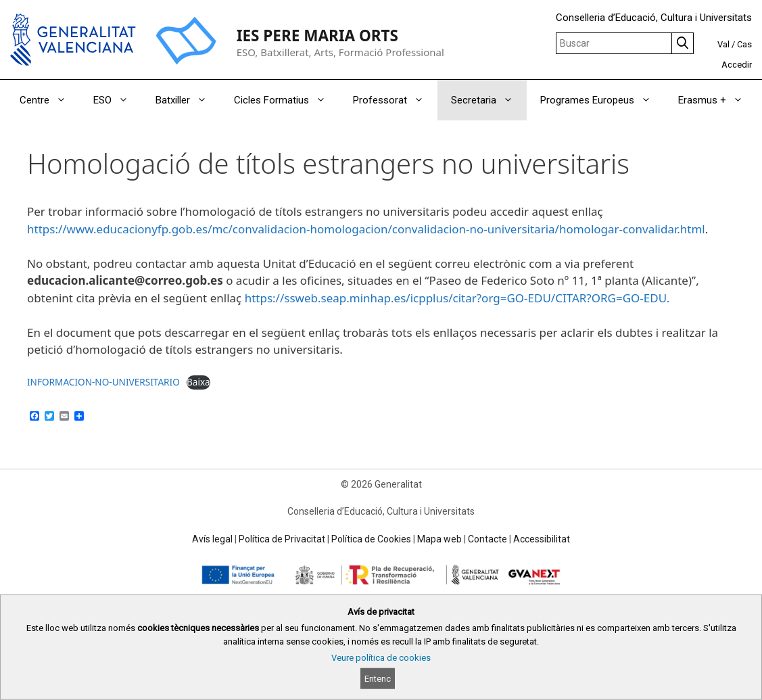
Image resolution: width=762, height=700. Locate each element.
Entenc (378, 679)
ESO (118, 100)
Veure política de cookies (381, 658)
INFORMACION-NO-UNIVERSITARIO (103, 382)
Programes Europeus (602, 100)
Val (723, 44)
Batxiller (188, 100)
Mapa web (439, 539)
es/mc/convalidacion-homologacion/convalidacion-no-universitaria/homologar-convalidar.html (450, 229)
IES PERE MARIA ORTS (317, 36)
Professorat (395, 100)
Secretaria (489, 100)
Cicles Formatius (287, 100)
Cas (744, 44)
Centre (50, 100)
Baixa (198, 382)
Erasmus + (717, 100)
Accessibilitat (542, 539)
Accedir (737, 65)
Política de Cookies (371, 539)
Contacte (487, 539)
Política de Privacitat (282, 539)
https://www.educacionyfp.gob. (111, 229)
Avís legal (212, 539)
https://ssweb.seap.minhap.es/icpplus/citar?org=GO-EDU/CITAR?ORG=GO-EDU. (457, 298)
